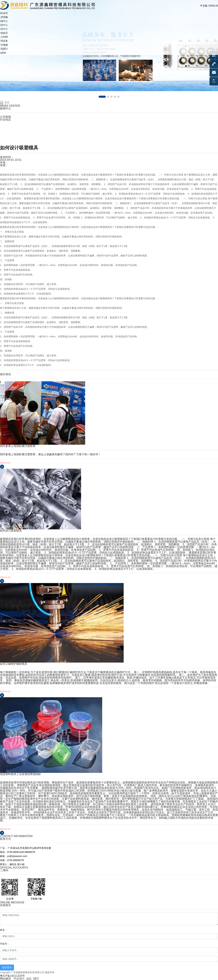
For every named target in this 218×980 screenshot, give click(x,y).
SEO (36, 979)
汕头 (29, 979)
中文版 (204, 6)
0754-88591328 (15, 127)
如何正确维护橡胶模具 (14, 664)
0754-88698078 (16, 131)
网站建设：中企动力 (12, 979)
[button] (102, 97)
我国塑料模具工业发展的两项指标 (20, 774)
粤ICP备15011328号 (12, 976)
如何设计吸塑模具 (11, 531)
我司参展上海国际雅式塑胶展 (18, 446)
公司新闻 (5, 117)
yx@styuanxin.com (18, 139)
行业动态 (5, 120)
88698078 (30, 852)
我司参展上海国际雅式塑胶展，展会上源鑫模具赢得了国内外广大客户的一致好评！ (50, 454)
